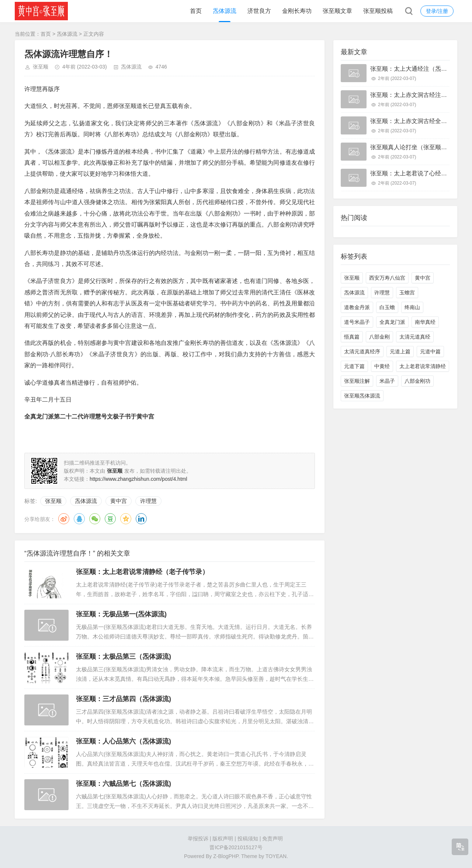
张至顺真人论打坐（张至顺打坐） (414, 147)
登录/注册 (437, 11)
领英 (141, 519)
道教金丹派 (357, 307)
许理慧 (148, 501)
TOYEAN (276, 856)
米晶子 (387, 381)
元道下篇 (354, 366)
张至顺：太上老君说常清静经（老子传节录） (142, 572)
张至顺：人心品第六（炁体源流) (124, 741)
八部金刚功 (417, 381)
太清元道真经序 (362, 351)
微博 (64, 519)
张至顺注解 (357, 381)
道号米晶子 (357, 322)
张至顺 (41, 67)
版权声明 (223, 839)
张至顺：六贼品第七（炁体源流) (124, 784)
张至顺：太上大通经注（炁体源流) (415, 69)
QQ (79, 519)
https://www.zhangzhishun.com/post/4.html (138, 479)
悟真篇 (352, 337)
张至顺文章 (337, 11)
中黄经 (382, 366)
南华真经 (425, 322)
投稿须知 (248, 839)
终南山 (412, 307)
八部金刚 (379, 337)
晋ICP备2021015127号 (236, 847)
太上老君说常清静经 (423, 366)
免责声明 (273, 839)
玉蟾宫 (407, 293)
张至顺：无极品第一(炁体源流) (121, 614)
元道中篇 (430, 351)
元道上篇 (400, 351)
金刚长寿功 (297, 11)
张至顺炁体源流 (362, 396)
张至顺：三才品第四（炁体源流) (124, 699)
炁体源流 (225, 11)
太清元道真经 (415, 337)
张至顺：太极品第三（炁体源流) (124, 657)
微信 (95, 519)
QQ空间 (126, 519)
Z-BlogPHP (226, 856)
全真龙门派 (392, 322)
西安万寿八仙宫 (387, 278)
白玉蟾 (387, 307)
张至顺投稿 (378, 11)
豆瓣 (110, 519)
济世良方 (259, 11)
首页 (196, 11)
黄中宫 (119, 501)
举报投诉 (198, 839)
